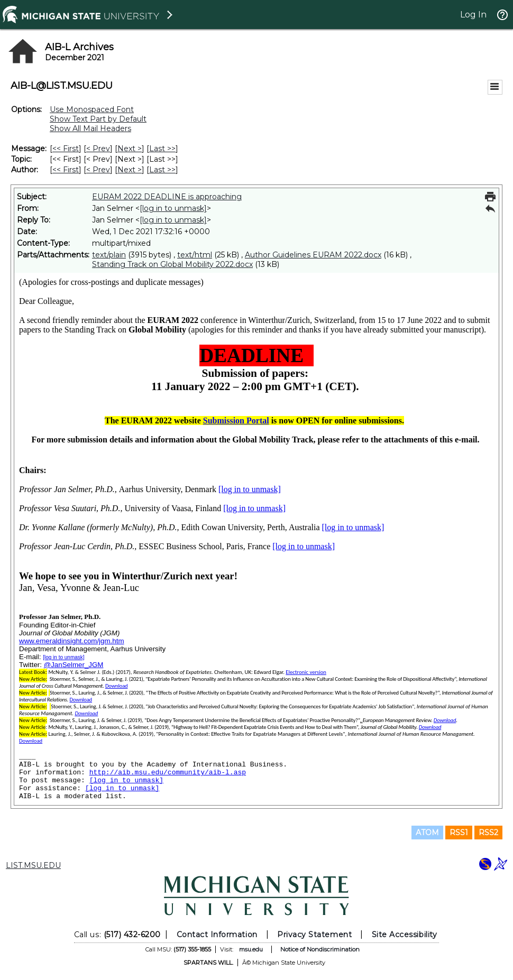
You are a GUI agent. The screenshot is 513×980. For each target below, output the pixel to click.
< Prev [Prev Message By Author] (98, 170)
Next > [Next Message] (130, 149)
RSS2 (488, 833)
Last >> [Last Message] (162, 149)
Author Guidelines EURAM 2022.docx (313, 255)
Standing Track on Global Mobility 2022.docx (172, 264)
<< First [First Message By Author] (66, 170)
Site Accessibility (405, 935)
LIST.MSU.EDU (33, 865)
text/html (195, 255)
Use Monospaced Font (92, 109)
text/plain (109, 255)
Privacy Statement (314, 935)
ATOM (427, 833)
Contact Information (217, 935)
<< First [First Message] (66, 149)
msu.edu (251, 949)
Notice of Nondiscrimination (320, 949)
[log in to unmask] (173, 208)
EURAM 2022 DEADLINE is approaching (167, 197)
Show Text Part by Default (98, 119)
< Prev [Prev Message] (98, 149)
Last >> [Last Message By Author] (162, 170)
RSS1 (459, 833)
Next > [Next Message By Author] (130, 170)
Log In (473, 15)
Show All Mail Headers (90, 128)
